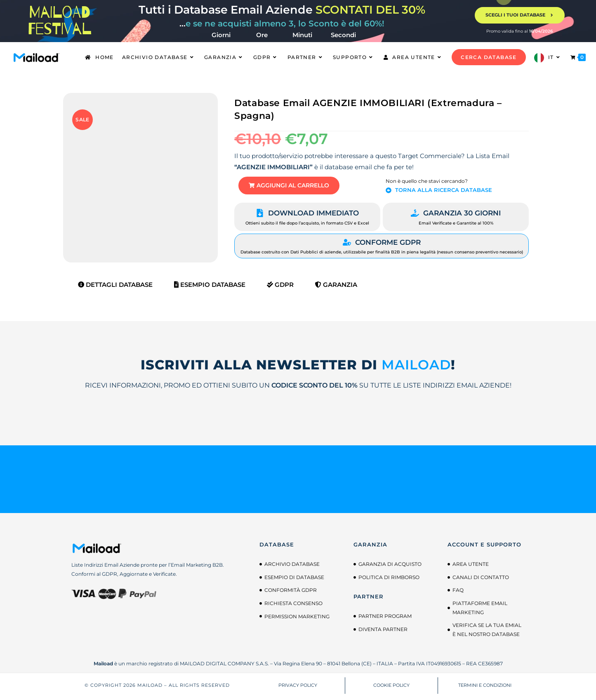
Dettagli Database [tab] (115, 287)
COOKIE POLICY (391, 688)
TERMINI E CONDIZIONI (485, 688)
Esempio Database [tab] (210, 287)
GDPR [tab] (280, 287)
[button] (296, 187)
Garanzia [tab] (336, 287)
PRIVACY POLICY (298, 688)
